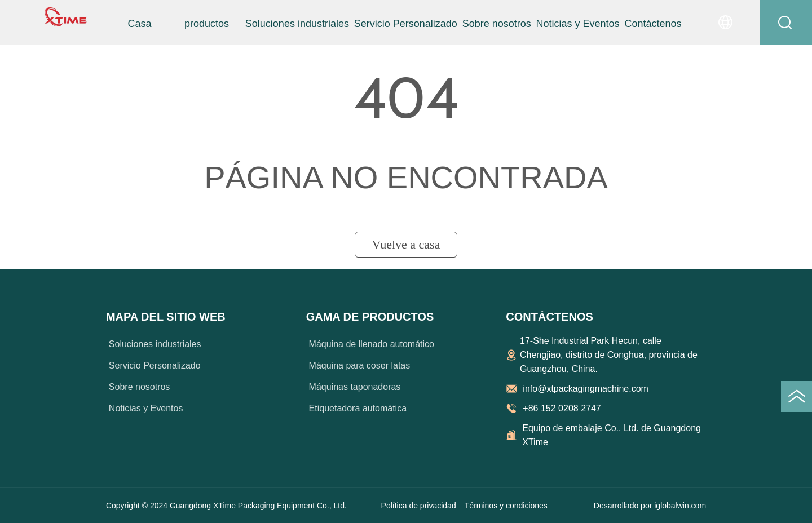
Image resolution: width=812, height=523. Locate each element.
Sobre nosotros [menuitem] (497, 24)
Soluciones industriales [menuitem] (297, 24)
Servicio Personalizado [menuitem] (406, 24)
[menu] (396, 24)
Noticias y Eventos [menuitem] (578, 24)
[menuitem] (207, 24)
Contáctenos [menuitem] (653, 24)
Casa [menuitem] (139, 24)
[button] (207, 24)
